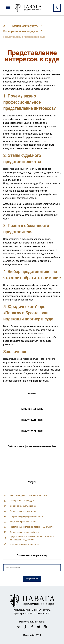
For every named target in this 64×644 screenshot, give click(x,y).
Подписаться (32, 579)
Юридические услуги (25, 26)
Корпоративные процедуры (21, 32)
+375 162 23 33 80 (32, 409)
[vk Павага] (19, 627)
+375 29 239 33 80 (32, 431)
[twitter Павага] (39, 627)
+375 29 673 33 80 (32, 420)
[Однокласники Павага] (25, 627)
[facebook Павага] (32, 627)
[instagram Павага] (45, 627)
